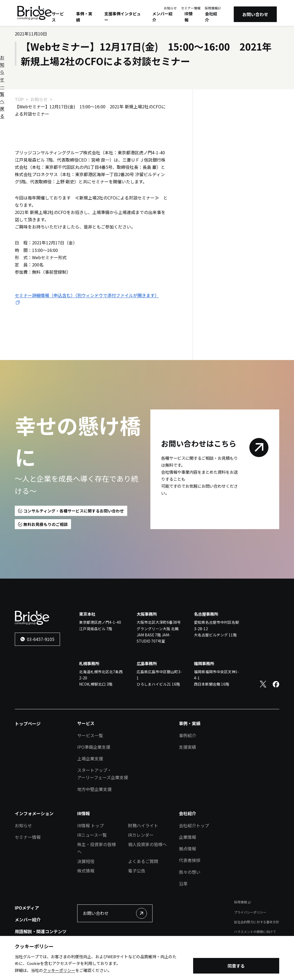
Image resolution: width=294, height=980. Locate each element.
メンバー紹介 (162, 17)
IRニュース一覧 (92, 835)
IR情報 (189, 17)
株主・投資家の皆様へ (97, 848)
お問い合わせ (255, 14)
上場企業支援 (90, 758)
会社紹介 (211, 17)
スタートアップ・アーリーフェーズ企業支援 (103, 774)
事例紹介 (187, 735)
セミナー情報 (191, 8)
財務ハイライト (143, 825)
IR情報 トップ (91, 825)
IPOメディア (27, 908)
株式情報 (86, 871)
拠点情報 (187, 849)
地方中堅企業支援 (94, 789)
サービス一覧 (90, 735)
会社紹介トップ (194, 825)
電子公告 (137, 871)
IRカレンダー (141, 835)
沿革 (183, 883)
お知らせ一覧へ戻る (229, 117)
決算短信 (86, 861)
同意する (236, 967)
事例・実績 (84, 17)
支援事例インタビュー (123, 17)
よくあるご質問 (143, 861)
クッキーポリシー (59, 971)
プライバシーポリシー (250, 912)
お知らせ (170, 8)
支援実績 (187, 747)
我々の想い (190, 872)
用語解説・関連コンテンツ (41, 931)
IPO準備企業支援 (94, 747)
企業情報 (187, 837)
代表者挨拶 (190, 860)
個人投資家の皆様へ (147, 844)
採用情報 (211, 8)
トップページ (28, 724)
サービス (58, 17)
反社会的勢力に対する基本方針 (257, 922)
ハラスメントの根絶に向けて (255, 931)
